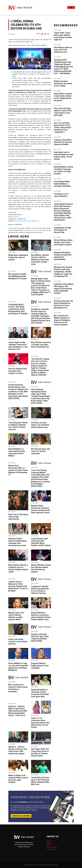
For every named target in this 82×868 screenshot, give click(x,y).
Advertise (50, 843)
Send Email (16, 217)
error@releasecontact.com (32, 230)
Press (48, 841)
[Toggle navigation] (71, 7)
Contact (49, 845)
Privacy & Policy (52, 849)
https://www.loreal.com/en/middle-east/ (26, 221)
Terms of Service (52, 847)
